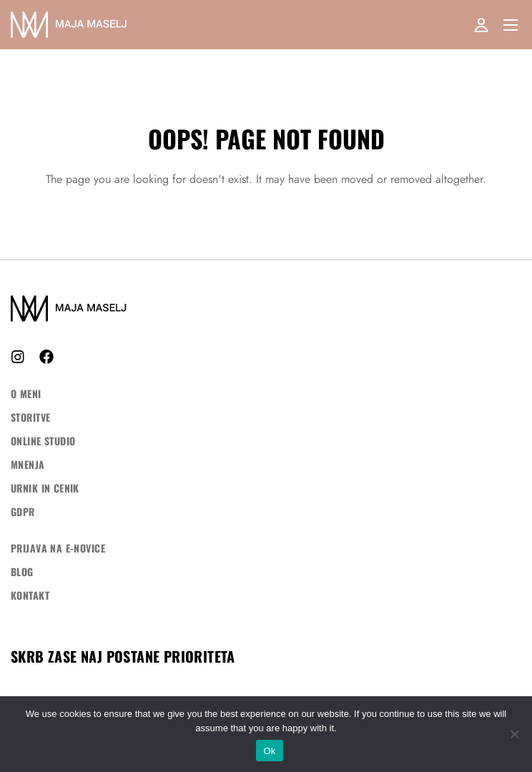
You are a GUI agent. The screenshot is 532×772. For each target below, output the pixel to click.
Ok (269, 751)
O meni (26, 394)
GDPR (23, 511)
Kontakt (30, 595)
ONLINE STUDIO (43, 441)
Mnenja (28, 464)
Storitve (30, 417)
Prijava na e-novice (58, 548)
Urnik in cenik (45, 488)
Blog (22, 571)
